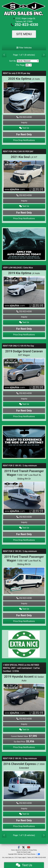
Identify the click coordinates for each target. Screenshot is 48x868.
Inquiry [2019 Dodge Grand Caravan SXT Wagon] (24, 399)
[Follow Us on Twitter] (24, 847)
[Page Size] (29, 65)
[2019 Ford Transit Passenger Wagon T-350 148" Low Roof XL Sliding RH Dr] (24, 498)
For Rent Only (24, 134)
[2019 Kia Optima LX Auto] (24, 292)
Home (13, 850)
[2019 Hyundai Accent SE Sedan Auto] (24, 700)
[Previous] (4, 55)
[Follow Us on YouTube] (29, 847)
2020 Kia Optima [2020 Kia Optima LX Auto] (24, 79)
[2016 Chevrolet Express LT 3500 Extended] (24, 785)
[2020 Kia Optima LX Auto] (24, 98)
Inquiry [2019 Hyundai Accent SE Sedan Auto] (24, 724)
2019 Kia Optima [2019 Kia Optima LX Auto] (24, 273)
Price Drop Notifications (24, 140)
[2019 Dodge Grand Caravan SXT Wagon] (24, 374)
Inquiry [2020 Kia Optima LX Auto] (24, 123)
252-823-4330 (26, 25)
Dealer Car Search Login (24, 852)
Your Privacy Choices (32, 854)
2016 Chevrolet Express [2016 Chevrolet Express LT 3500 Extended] (24, 766)
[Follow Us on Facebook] (19, 847)
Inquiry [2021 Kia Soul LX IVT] (24, 201)
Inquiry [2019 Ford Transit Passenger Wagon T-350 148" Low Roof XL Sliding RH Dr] (24, 522)
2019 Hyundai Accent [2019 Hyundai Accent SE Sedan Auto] (24, 678)
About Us (18, 850)
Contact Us (25, 850)
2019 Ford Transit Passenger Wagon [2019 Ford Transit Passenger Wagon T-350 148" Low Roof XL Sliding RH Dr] (24, 475)
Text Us (24, 128)
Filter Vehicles (24, 48)
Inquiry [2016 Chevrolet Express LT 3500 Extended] (24, 809)
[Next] (44, 55)
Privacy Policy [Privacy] (33, 850)
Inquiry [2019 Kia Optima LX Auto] (24, 317)
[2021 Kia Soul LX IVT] (24, 176)
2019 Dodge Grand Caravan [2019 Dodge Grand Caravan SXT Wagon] (24, 353)
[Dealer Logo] (24, 9)
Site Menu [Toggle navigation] (24, 34)
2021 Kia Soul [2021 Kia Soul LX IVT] (24, 157)
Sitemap (20, 854)
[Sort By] (28, 61)
